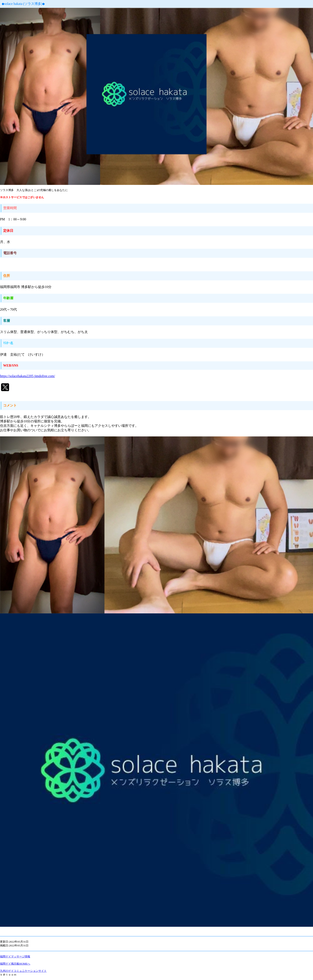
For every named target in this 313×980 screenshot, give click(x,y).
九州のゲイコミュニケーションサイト (23, 971)
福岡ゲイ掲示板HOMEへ (15, 964)
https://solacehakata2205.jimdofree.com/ (27, 376)
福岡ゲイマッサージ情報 (15, 956)
